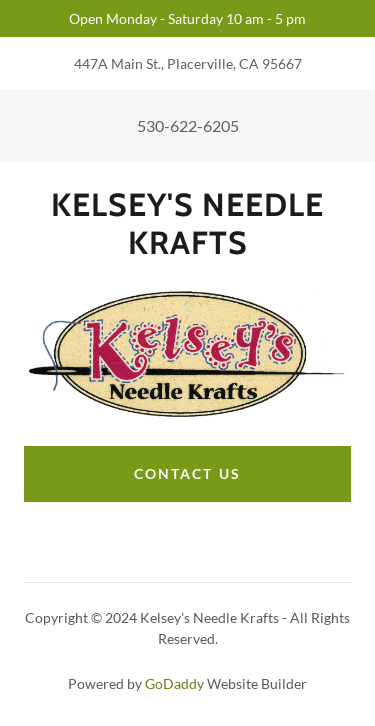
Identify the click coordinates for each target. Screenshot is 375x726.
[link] (187, 224)
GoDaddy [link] (174, 683)
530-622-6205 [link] (188, 125)
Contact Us (187, 473)
